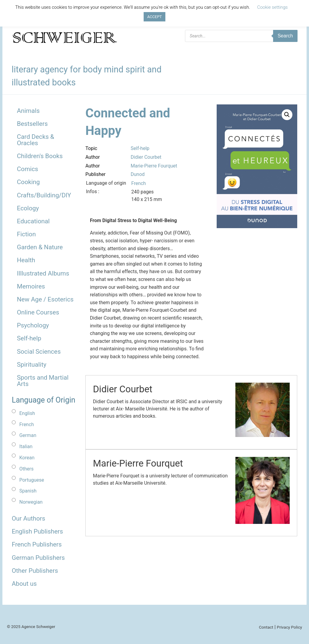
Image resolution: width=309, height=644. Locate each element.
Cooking (28, 182)
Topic (91, 148)
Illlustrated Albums (43, 273)
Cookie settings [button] (272, 7)
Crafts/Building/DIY (44, 195)
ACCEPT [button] (155, 17)
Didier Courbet (146, 157)
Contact (266, 627)
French (27, 424)
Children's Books (40, 156)
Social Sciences (39, 352)
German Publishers (38, 558)
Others (26, 469)
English (27, 413)
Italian (26, 446)
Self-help (29, 338)
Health (26, 260)
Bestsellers (32, 124)
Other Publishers (35, 571)
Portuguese (32, 480)
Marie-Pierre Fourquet (154, 166)
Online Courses (38, 312)
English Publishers (37, 531)
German (28, 435)
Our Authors (29, 518)
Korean (27, 458)
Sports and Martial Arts (43, 381)
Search (285, 36)
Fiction (26, 234)
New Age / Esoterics (45, 299)
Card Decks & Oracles (36, 140)
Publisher (96, 174)
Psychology (33, 325)
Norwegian (31, 502)
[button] (287, 115)
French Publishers (37, 544)
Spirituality (32, 365)
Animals (28, 111)
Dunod (138, 174)
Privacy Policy (289, 627)
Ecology (28, 208)
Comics (27, 169)
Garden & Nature (40, 247)
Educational (33, 221)
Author (93, 157)
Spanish (28, 491)
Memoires (31, 286)
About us (24, 584)
